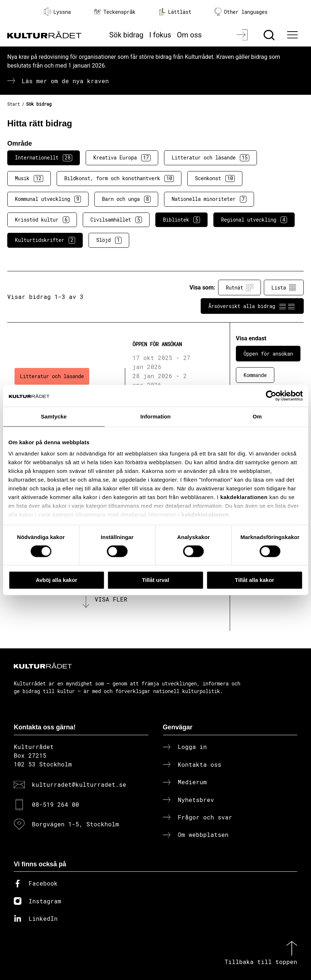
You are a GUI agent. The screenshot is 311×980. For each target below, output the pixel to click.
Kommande (255, 375)
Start (14, 104)
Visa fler (111, 599)
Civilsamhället (116, 220)
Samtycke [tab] (54, 416)
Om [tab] (257, 416)
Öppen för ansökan (268, 354)
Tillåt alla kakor (254, 580)
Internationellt (44, 158)
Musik (29, 178)
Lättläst (175, 12)
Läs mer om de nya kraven (65, 81)
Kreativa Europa (122, 158)
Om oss (189, 35)
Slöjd (109, 240)
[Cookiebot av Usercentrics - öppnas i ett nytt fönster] (271, 396)
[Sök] (270, 35)
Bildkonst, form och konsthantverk (119, 178)
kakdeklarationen (244, 497)
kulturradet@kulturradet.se (79, 784)
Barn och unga (126, 199)
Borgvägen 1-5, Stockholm (75, 824)
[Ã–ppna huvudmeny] (294, 35)
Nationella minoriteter (209, 199)
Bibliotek (181, 220)
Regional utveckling (254, 220)
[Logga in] (243, 35)
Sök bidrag (126, 35)
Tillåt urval (155, 580)
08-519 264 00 (56, 804)
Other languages (241, 12)
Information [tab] (156, 416)
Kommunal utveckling (48, 199)
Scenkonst (215, 178)
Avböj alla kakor (56, 580)
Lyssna (57, 12)
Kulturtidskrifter (45, 240)
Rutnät (240, 288)
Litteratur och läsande (210, 158)
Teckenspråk (115, 12)
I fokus (160, 35)
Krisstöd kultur (42, 220)
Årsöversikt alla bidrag (252, 306)
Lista (284, 288)
